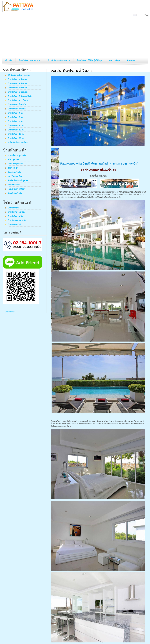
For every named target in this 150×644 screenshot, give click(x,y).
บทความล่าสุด (115, 60)
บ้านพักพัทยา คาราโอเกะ (18, 101)
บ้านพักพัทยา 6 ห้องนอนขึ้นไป (20, 96)
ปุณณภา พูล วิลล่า (15, 164)
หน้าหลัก (8, 60)
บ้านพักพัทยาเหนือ (15, 216)
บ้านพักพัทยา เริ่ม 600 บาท (59, 60)
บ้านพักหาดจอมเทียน (16, 212)
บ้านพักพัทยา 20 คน (16, 138)
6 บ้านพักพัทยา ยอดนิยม (18, 143)
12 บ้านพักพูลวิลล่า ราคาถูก (19, 75)
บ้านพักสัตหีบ (13, 208)
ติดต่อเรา (131, 60)
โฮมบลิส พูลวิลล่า (15, 193)
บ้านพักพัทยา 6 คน (15, 117)
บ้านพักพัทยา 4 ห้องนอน (18, 88)
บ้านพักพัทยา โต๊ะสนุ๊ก (17, 109)
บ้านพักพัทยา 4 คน (15, 113)
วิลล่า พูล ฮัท (13, 168)
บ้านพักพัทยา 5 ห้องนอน (18, 92)
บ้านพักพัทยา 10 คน (16, 126)
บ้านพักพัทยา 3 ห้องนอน (18, 84)
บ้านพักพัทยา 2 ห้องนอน (18, 80)
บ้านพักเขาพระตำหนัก (17, 221)
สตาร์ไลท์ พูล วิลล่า (16, 177)
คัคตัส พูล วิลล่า (14, 185)
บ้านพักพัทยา (10, 312)
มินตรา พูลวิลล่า (14, 172)
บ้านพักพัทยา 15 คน (16, 134)
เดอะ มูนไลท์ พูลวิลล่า (17, 189)
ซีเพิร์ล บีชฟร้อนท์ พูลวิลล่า (19, 181)
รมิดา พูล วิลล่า (14, 160)
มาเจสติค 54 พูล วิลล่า (17, 156)
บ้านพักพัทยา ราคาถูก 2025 (30, 60)
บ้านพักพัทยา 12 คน (16, 130)
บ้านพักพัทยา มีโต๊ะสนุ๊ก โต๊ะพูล (89, 60)
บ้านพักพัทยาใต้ (14, 225)
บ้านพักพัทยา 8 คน (15, 122)
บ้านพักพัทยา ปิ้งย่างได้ (17, 105)
